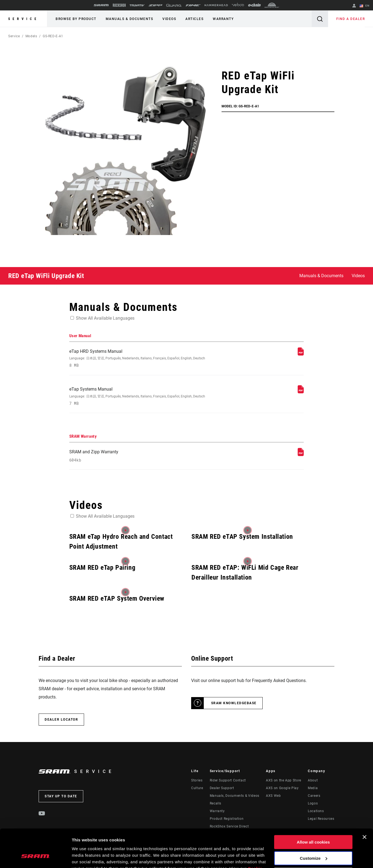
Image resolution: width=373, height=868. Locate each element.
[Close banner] (365, 804)
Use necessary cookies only (313, 842)
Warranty (223, 19)
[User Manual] (301, 354)
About (313, 781)
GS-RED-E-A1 (53, 36)
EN (365, 6)
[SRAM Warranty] (301, 455)
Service (24, 19)
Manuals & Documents (130, 19)
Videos (169, 19)
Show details (84, 857)
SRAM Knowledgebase (234, 704)
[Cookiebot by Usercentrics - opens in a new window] (35, 857)
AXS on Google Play (282, 789)
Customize (314, 825)
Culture (197, 789)
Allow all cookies (313, 810)
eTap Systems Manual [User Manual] (143, 396)
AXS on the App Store (284, 781)
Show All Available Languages (105, 318)
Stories (197, 781)
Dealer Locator (61, 720)
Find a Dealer (351, 19)
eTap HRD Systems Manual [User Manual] (143, 358)
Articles (194, 19)
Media (313, 789)
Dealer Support (222, 789)
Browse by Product (76, 19)
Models (31, 36)
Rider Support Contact (228, 781)
